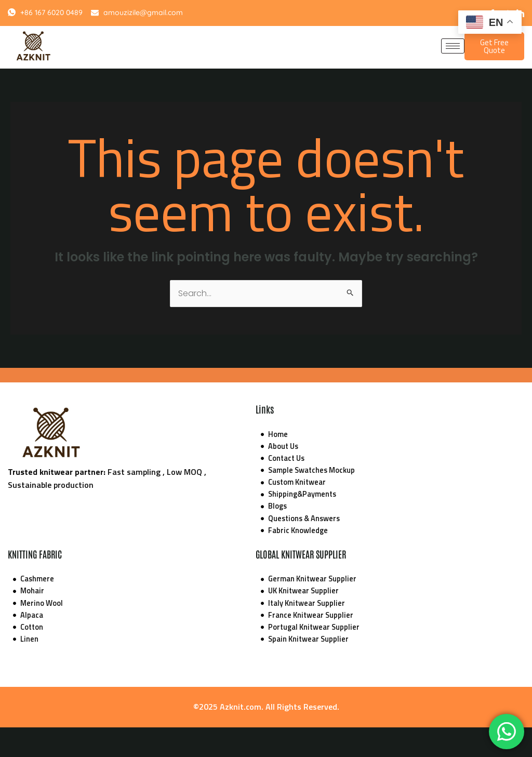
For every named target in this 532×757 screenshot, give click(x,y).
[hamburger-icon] (453, 46)
